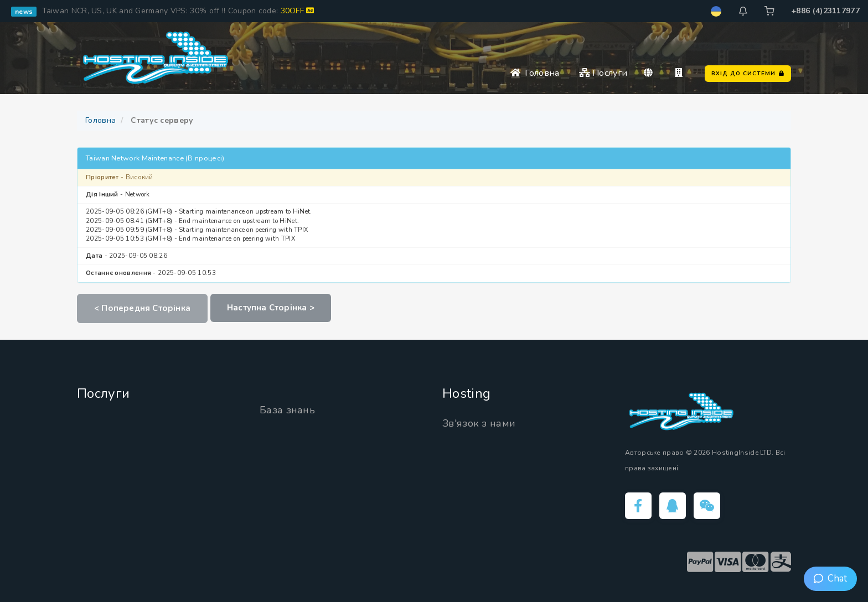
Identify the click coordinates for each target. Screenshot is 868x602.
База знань (287, 410)
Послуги (603, 73)
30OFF (298, 11)
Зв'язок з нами (479, 423)
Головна (535, 73)
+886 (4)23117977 (825, 11)
